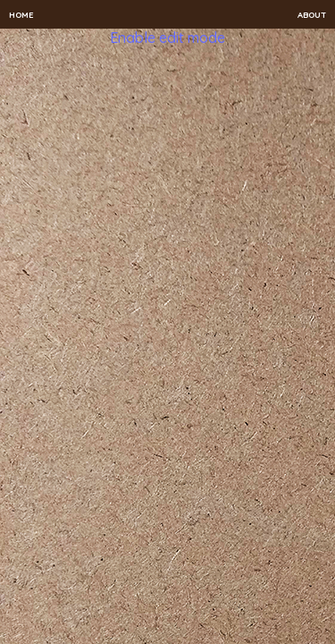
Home (21, 14)
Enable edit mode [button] (167, 38)
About (312, 14)
